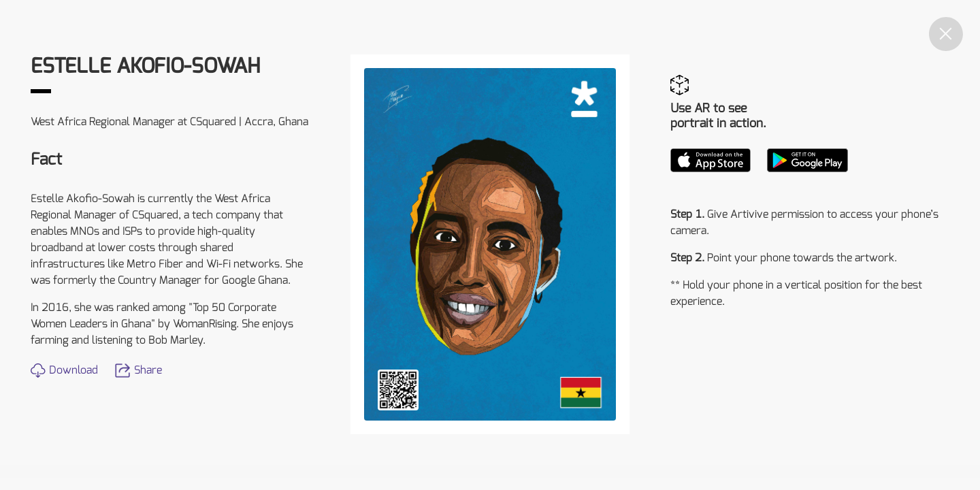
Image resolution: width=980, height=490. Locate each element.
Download (64, 370)
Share (138, 370)
